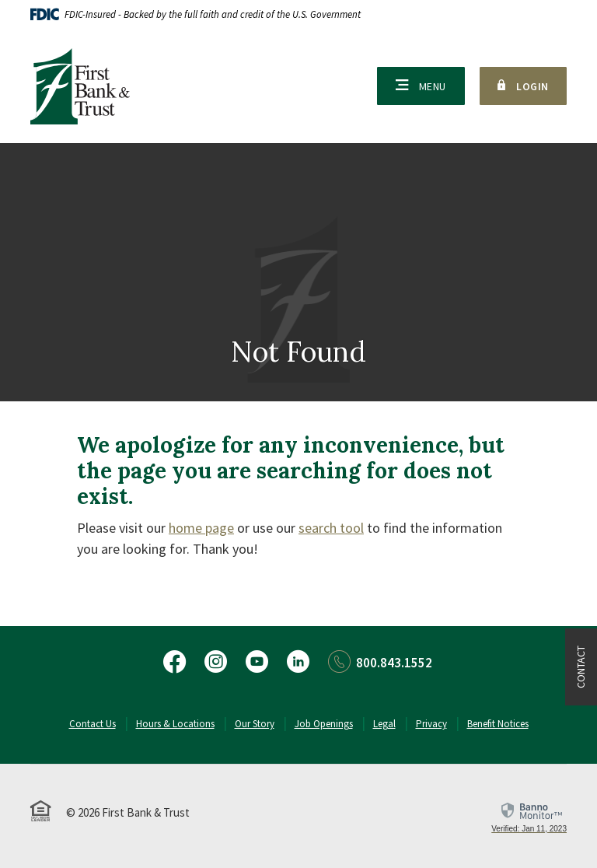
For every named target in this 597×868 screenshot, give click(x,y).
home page (201, 528)
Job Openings (324, 724)
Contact (581, 667)
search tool (331, 528)
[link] (529, 817)
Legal (384, 724)
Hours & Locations (175, 724)
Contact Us (93, 724)
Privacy (431, 724)
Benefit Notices (498, 724)
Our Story (255, 724)
